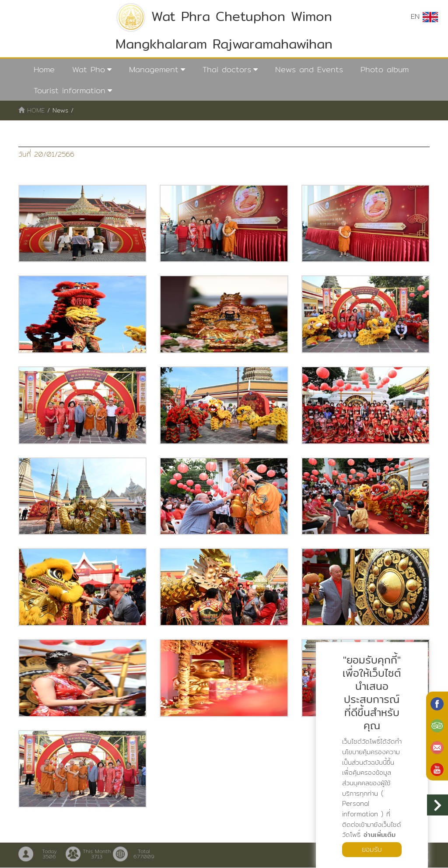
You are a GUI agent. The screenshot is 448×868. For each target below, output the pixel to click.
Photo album (385, 69)
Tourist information (70, 90)
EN (424, 17)
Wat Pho (89, 69)
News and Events (309, 69)
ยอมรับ (372, 849)
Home (44, 69)
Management (154, 69)
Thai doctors (227, 69)
